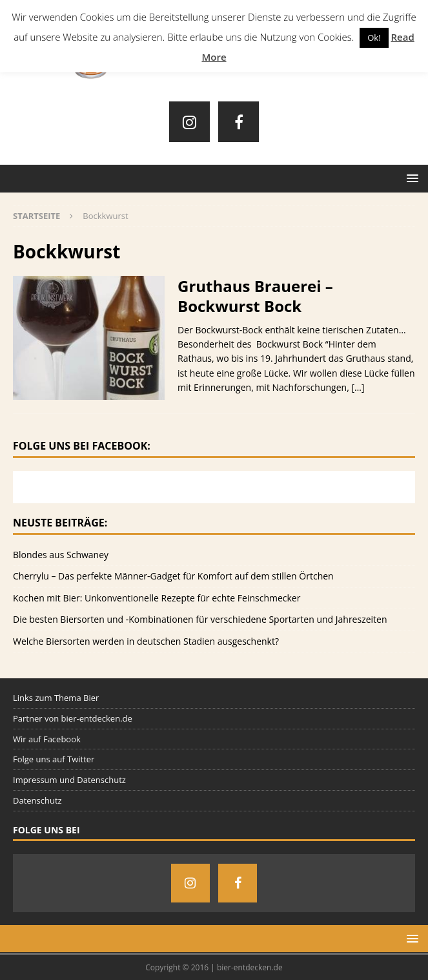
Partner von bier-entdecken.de (73, 718)
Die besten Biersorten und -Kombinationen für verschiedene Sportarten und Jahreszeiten (200, 619)
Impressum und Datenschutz (69, 780)
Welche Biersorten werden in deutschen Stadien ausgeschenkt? (146, 641)
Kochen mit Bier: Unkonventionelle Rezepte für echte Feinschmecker (157, 598)
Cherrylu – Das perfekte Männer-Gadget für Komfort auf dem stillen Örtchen (173, 576)
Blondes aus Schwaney (61, 555)
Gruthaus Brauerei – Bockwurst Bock (255, 296)
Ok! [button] (374, 37)
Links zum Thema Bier (56, 698)
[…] (358, 387)
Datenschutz (37, 800)
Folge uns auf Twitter (54, 759)
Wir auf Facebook (47, 739)
